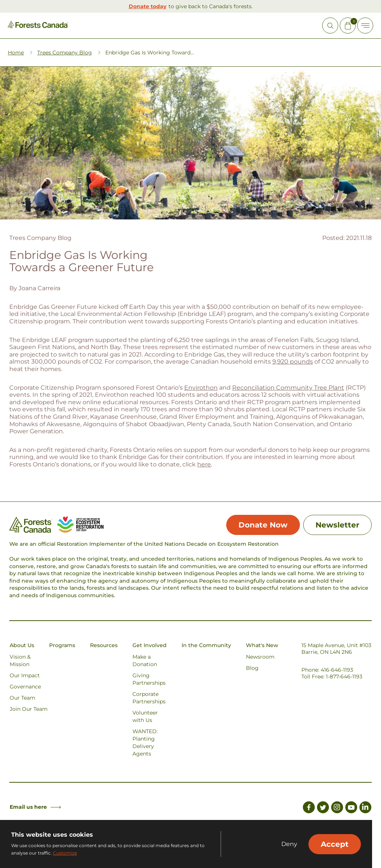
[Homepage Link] (38, 26)
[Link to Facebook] (309, 808)
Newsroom (260, 657)
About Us (22, 645)
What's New (262, 645)
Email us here (35, 807)
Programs (62, 645)
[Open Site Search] (330, 26)
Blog (252, 668)
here (204, 464)
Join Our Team (29, 709)
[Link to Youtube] (351, 808)
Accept (335, 844)
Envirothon (201, 388)
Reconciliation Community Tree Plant (288, 388)
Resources (104, 645)
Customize (65, 853)
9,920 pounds (293, 362)
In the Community (206, 645)
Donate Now (263, 525)
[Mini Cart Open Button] (348, 26)
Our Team (23, 698)
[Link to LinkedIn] (365, 808)
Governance (25, 687)
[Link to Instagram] (337, 808)
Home (16, 53)
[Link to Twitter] (323, 808)
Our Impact (25, 675)
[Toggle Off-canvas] (365, 26)
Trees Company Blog (65, 53)
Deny (289, 844)
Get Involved (150, 645)
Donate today (148, 6)
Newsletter (337, 525)
